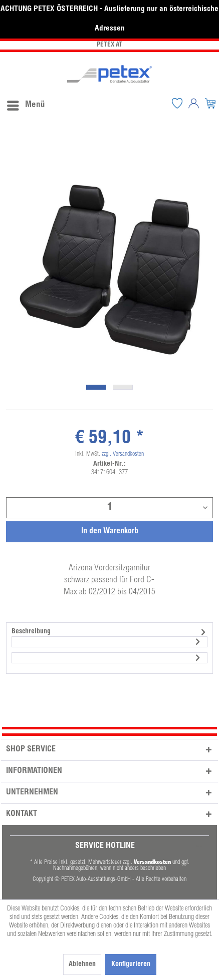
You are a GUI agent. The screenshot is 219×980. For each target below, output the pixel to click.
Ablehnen (82, 964)
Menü (26, 104)
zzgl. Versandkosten (123, 454)
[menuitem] (26, 103)
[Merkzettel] (177, 103)
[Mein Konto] (194, 103)
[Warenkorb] (210, 103)
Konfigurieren (131, 964)
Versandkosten (152, 862)
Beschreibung (31, 632)
